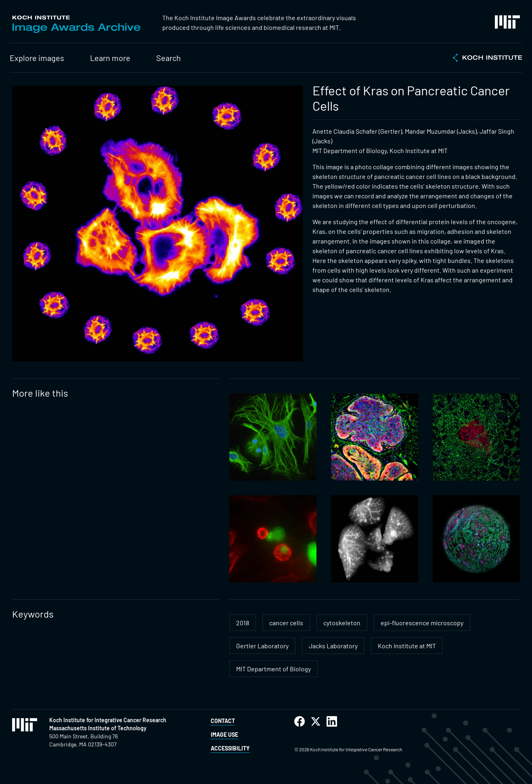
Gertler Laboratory (262, 646)
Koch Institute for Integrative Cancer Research (108, 720)
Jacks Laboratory (333, 646)
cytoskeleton (342, 623)
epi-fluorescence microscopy (422, 623)
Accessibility (230, 748)
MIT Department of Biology (273, 669)
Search (169, 58)
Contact (223, 721)
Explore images (37, 58)
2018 (243, 623)
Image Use (224, 735)
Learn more (110, 58)
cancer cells (286, 623)
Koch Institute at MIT (407, 646)
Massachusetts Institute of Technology (98, 728)
